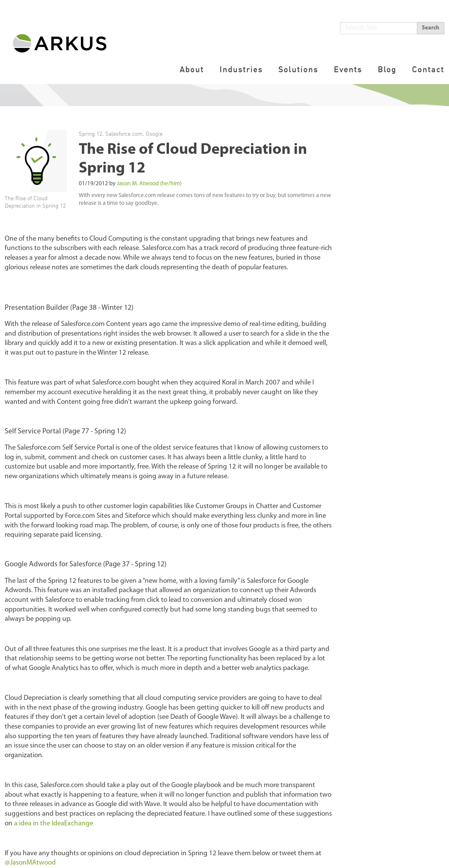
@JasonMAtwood (30, 863)
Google (154, 134)
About (192, 69)
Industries (241, 69)
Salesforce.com (124, 134)
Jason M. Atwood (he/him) (149, 184)
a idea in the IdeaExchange (54, 824)
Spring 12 (90, 134)
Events (348, 69)
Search (431, 28)
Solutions (298, 69)
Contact (428, 69)
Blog (387, 69)
